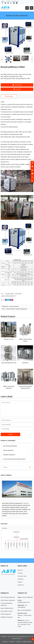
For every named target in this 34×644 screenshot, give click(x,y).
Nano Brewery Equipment (8, 600)
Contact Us (21, 585)
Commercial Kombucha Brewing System (14, 459)
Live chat (17, 89)
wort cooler (18, 294)
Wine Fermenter (14, 306)
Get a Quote (15, 1)
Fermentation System (7, 611)
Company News (22, 576)
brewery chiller (10, 294)
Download (20, 579)
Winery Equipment (8, 450)
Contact (8, 1)
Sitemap (19, 642)
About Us (20, 570)
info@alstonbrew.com (24, 602)
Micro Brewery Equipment (8, 597)
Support (20, 582)
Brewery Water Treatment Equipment (17, 309)
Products (20, 573)
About (3, 1)
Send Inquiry (17, 85)
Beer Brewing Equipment (10, 446)
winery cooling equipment (8, 296)
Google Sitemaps (27, 642)
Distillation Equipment (9, 455)
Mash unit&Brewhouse (7, 608)
